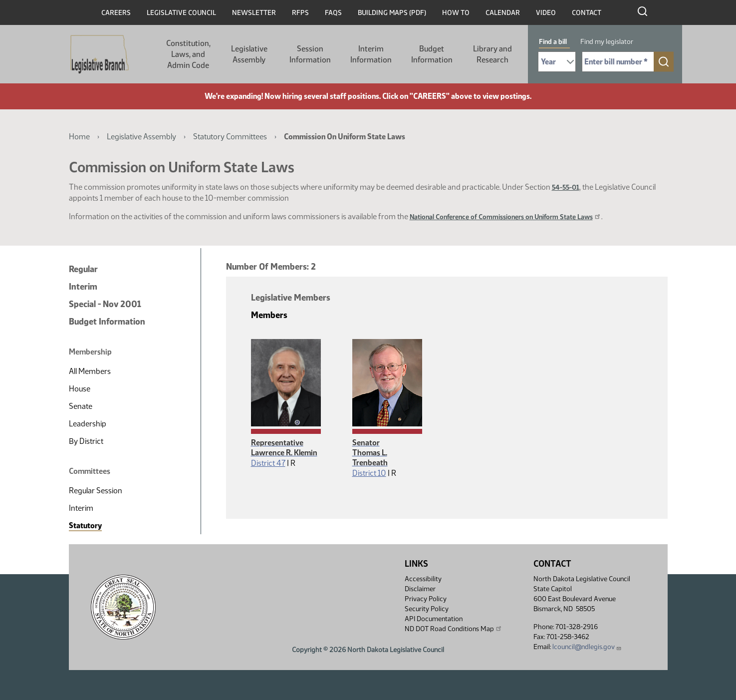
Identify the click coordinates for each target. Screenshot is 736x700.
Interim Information (371, 54)
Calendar (503, 13)
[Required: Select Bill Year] (557, 62)
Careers (116, 13)
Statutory (85, 525)
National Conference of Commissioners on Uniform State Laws (505, 217)
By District (86, 441)
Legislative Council (181, 13)
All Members (90, 371)
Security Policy (427, 609)
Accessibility (423, 579)
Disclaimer (420, 589)
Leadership (88, 424)
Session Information (310, 54)
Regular (83, 269)
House (80, 389)
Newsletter (254, 13)
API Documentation (434, 619)
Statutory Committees (230, 137)
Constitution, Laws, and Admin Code (188, 54)
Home (79, 137)
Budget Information (432, 54)
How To (456, 13)
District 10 (369, 473)
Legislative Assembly (249, 54)
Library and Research (492, 54)
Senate (81, 406)
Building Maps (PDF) (392, 13)
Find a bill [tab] (553, 42)
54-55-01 (566, 187)
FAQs (333, 13)
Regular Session (96, 491)
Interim (83, 287)
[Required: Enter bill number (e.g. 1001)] (618, 62)
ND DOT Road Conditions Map (454, 629)
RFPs (300, 13)
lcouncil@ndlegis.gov (587, 647)
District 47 (268, 463)
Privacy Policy (426, 599)
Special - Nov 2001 (105, 304)
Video (546, 13)
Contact (587, 13)
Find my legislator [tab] (607, 42)
